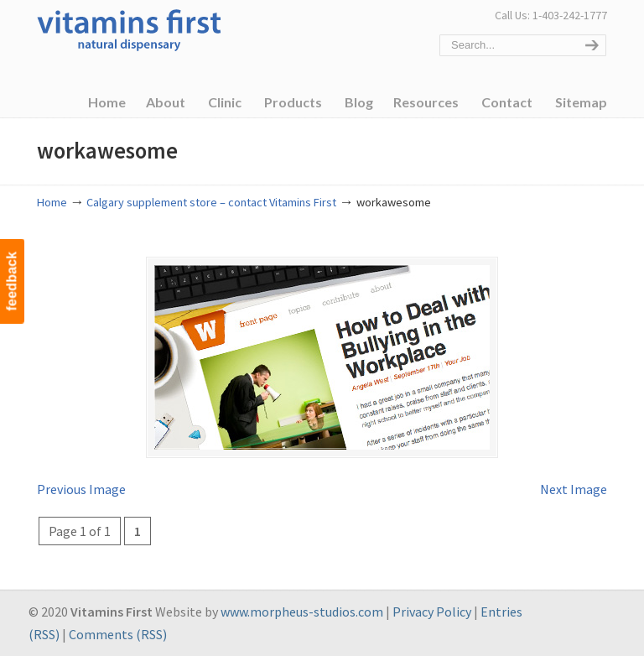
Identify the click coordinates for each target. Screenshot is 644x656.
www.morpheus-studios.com (302, 612)
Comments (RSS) (118, 634)
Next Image (574, 489)
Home (52, 202)
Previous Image (81, 489)
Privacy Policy (432, 612)
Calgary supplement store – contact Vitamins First (211, 202)
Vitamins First (129, 29)
